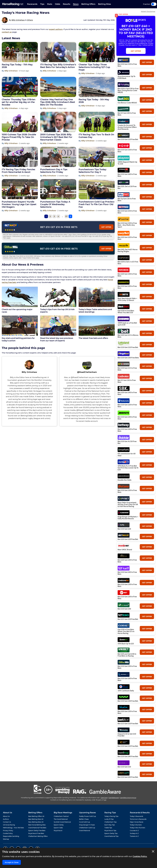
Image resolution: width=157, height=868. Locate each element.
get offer (147, 62)
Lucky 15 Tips (109, 819)
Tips (42, 4)
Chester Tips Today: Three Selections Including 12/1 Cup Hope (94, 67)
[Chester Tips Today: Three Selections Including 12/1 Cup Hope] (97, 52)
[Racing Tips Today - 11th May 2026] (20, 52)
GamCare (104, 798)
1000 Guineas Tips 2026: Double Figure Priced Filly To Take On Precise (19, 137)
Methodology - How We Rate (13, 828)
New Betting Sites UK (36, 822)
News (76, 4)
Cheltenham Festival (61, 816)
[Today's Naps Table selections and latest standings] (97, 297)
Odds (58, 4)
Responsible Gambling (11, 836)
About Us (6, 816)
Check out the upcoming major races (17, 311)
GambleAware (114, 798)
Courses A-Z (134, 831)
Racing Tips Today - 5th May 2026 (94, 101)
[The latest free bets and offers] (97, 326)
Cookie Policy (8, 833)
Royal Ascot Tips (110, 831)
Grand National (85, 831)
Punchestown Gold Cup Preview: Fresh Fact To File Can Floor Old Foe (97, 204)
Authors (6, 819)
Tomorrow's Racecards (138, 819)
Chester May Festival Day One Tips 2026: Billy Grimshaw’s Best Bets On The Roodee (58, 102)
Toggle (154, 4)
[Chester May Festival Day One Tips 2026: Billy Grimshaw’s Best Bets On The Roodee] (58, 87)
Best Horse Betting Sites (37, 825)
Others (30, 20)
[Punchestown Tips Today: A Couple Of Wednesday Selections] (58, 189)
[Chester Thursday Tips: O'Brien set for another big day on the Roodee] (20, 87)
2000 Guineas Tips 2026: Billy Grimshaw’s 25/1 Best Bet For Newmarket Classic (56, 137)
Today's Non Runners (137, 828)
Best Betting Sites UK (36, 819)
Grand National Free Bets (37, 828)
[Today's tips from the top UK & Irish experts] (58, 297)
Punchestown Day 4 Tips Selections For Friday (54, 171)
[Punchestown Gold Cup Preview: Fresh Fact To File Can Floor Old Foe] (97, 189)
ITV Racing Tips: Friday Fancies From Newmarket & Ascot (18, 171)
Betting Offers (88, 4)
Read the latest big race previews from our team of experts (57, 339)
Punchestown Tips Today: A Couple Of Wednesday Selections (55, 204)
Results (67, 4)
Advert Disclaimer (148, 11)
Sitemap (6, 839)
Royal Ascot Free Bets (36, 833)
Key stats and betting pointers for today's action (18, 339)
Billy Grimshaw (18, 20)
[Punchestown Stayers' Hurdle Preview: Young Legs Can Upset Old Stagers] (20, 189)
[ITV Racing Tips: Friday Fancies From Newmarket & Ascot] (20, 157)
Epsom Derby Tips (111, 833)
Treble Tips (108, 828)
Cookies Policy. (140, 856)
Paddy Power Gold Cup (87, 816)
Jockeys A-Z (134, 833)
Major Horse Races (137, 822)
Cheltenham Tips (110, 822)
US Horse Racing (9, 825)
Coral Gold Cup (85, 822)
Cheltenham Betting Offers (38, 836)
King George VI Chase (87, 825)
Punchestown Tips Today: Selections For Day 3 (93, 171)
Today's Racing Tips (111, 816)
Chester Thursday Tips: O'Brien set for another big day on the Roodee (19, 102)
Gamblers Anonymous (128, 798)
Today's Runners (136, 825)
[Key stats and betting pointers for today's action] (20, 326)
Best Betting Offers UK (36, 816)
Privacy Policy (8, 831)
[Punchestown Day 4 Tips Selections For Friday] (58, 157)
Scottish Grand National (62, 822)
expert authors (56, 29)
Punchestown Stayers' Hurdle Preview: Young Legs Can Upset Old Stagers (19, 204)
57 (66, 216)
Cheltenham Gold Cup (87, 828)
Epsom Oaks (58, 828)
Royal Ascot (58, 831)
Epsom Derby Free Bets (37, 831)
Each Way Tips (110, 825)
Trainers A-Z (134, 836)
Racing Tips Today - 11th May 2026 (17, 66)
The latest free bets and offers (93, 338)
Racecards (32, 4)
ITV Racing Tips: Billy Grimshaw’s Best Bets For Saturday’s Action (58, 66)
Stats (50, 4)
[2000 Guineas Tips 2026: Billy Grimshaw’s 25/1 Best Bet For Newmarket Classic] (58, 122)
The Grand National (61, 819)
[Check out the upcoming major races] (20, 297)
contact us (7, 32)
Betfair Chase (84, 819)
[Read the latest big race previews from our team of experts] (58, 326)
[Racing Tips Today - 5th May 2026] (97, 87)
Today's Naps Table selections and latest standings (95, 311)
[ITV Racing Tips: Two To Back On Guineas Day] (97, 122)
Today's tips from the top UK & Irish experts (57, 311)
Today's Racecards (136, 816)
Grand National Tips (111, 836)
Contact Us (7, 822)
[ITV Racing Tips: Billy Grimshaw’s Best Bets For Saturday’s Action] (58, 52)
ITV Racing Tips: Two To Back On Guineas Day (96, 136)
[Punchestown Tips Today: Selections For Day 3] (97, 157)
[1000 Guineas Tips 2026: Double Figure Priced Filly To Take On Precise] (20, 122)
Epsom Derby (59, 825)
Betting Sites (104, 4)
